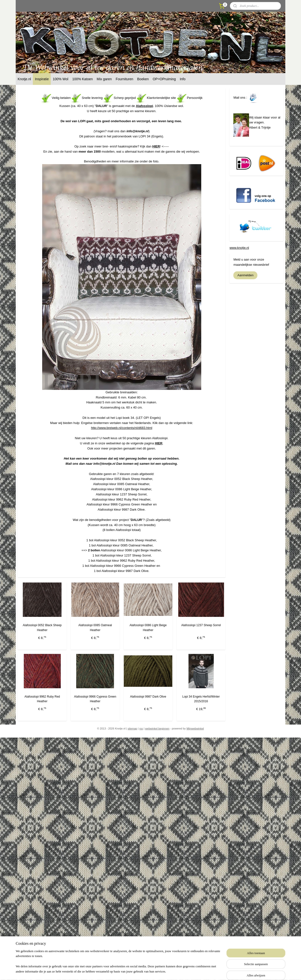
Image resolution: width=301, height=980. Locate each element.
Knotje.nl (24, 79)
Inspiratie (42, 79)
